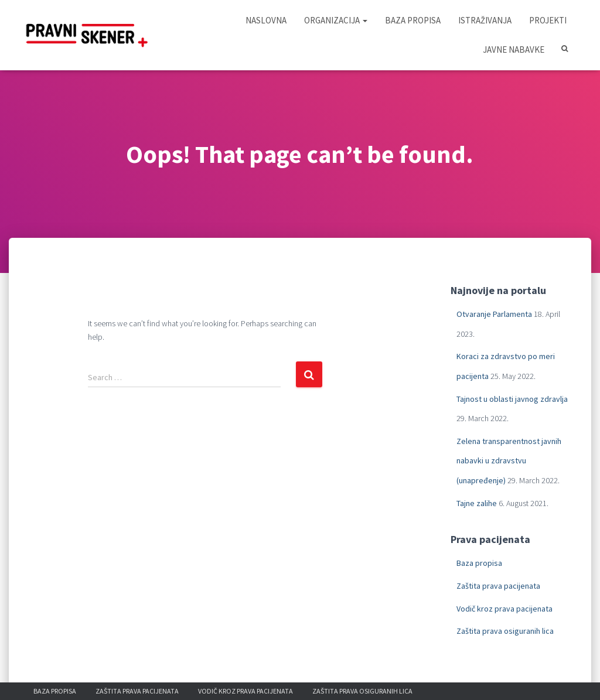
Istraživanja (485, 20)
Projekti (548, 20)
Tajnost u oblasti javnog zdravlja (512, 399)
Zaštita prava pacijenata (498, 586)
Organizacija (336, 20)
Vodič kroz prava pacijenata (504, 609)
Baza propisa (413, 20)
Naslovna (266, 20)
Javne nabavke (514, 49)
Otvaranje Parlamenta (494, 314)
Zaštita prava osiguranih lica (505, 631)
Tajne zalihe (477, 503)
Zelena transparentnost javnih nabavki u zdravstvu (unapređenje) (509, 461)
